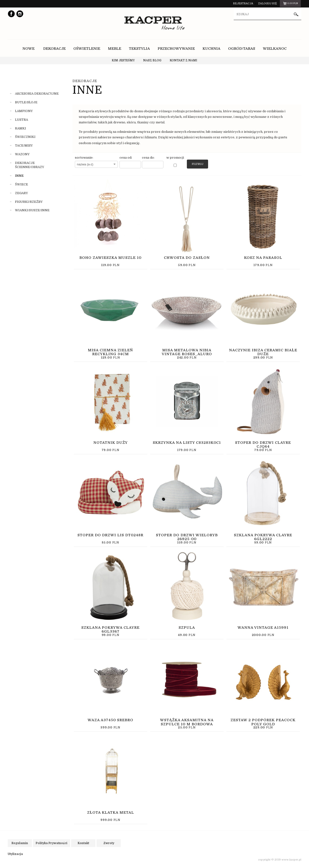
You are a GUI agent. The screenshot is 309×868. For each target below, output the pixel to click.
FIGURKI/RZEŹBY (29, 202)
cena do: (148, 158)
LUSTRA (21, 120)
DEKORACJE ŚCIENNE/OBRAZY (30, 165)
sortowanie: (84, 158)
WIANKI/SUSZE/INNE (32, 210)
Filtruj (197, 164)
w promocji (175, 158)
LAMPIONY (24, 111)
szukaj (296, 14)
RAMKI (21, 128)
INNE (19, 176)
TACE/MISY (24, 145)
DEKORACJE (85, 81)
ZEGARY (21, 193)
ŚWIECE (21, 184)
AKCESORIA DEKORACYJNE (37, 94)
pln (290, 4)
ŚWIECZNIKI (25, 137)
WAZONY (22, 154)
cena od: (126, 158)
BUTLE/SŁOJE (26, 102)
